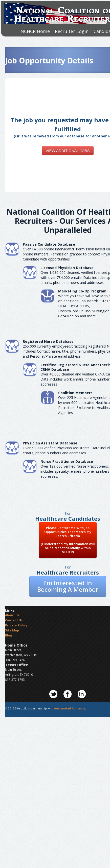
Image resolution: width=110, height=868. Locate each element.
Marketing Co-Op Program (82, 291)
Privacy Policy (16, 625)
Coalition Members (75, 393)
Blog (9, 635)
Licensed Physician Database (67, 268)
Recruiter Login (72, 31)
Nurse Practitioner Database (67, 461)
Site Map (12, 630)
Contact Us (14, 620)
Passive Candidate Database (49, 244)
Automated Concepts (70, 708)
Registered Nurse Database (48, 341)
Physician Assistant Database (50, 443)
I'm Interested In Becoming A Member (68, 586)
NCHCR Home (35, 31)
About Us (12, 615)
